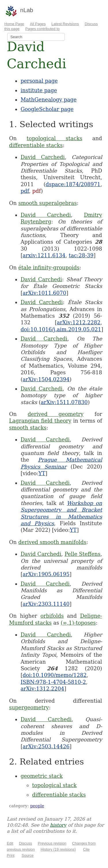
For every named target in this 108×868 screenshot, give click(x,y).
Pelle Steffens (82, 554)
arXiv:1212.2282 (78, 322)
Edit (10, 843)
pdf (25, 191)
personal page (39, 81)
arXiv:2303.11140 (46, 604)
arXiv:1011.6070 (44, 293)
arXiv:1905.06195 (46, 574)
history (58, 825)
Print (11, 855)
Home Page (14, 24)
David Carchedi (42, 157)
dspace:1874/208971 (73, 184)
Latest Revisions (65, 24)
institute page (39, 90)
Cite (86, 849)
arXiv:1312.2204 (42, 689)
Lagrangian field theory (40, 421)
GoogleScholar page (47, 109)
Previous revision (52, 843)
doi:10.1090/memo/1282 (54, 675)
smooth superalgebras (47, 203)
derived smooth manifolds (52, 542)
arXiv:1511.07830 (64, 402)
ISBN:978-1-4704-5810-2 (53, 682)
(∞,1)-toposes (78, 623)
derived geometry (56, 414)
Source (28, 855)
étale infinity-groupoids (49, 268)
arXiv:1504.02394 (46, 379)
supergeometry (29, 707)
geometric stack (41, 776)
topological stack (54, 785)
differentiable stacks (36, 145)
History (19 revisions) (58, 849)
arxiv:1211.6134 (44, 255)
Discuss (26, 843)
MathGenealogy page (48, 100)
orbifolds (52, 616)
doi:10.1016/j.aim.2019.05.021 (61, 329)
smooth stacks (28, 428)
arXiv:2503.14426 (46, 746)
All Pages (38, 24)
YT (42, 473)
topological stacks (55, 138)
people (37, 806)
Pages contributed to (42, 29)
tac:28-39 (81, 255)
